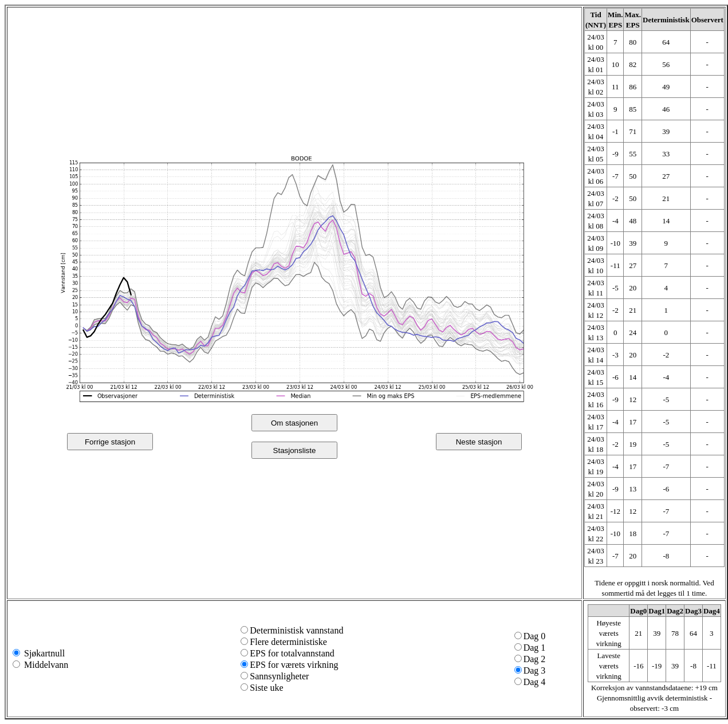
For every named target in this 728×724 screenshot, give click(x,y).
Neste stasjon (479, 442)
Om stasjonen (294, 423)
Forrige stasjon (110, 442)
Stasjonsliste (295, 450)
